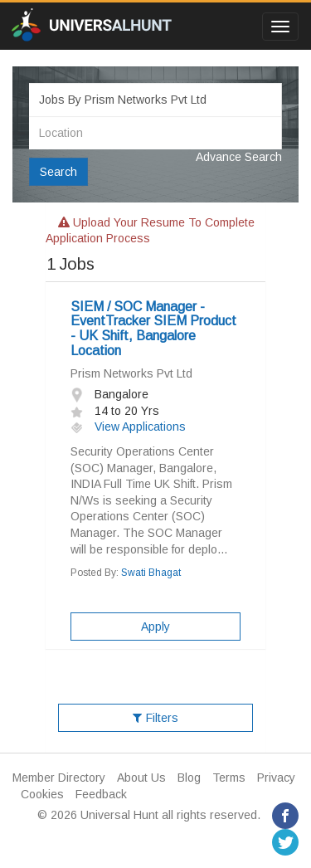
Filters (155, 718)
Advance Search (239, 157)
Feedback (101, 794)
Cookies (42, 794)
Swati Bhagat (151, 573)
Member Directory (59, 778)
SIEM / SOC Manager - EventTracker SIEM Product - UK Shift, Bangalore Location (153, 329)
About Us (141, 778)
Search (58, 172)
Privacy (276, 778)
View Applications (128, 427)
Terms (229, 778)
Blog (189, 778)
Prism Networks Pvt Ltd (131, 373)
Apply (155, 627)
